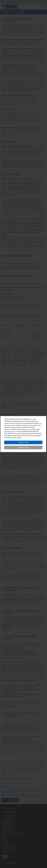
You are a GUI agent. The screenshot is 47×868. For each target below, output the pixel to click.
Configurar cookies (23, 447)
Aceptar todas (23, 442)
